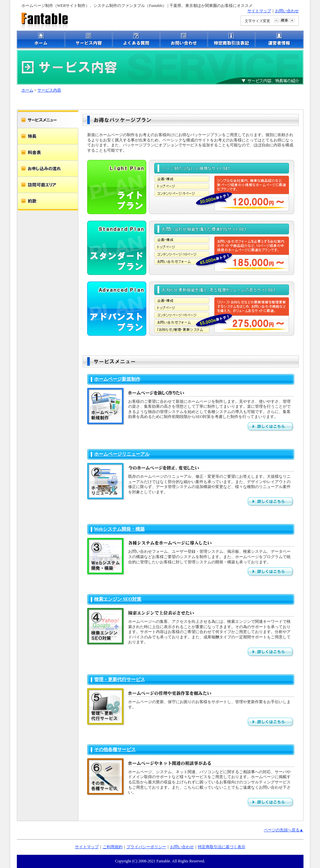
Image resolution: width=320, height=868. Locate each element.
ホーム (27, 90)
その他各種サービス (115, 750)
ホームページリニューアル (122, 454)
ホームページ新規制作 (117, 379)
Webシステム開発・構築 (119, 529)
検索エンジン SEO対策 (118, 599)
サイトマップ (259, 11)
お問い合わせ (287, 11)
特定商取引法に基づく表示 (222, 847)
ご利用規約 (113, 847)
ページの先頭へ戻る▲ (284, 830)
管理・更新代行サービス (120, 679)
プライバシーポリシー (146, 847)
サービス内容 (49, 90)
